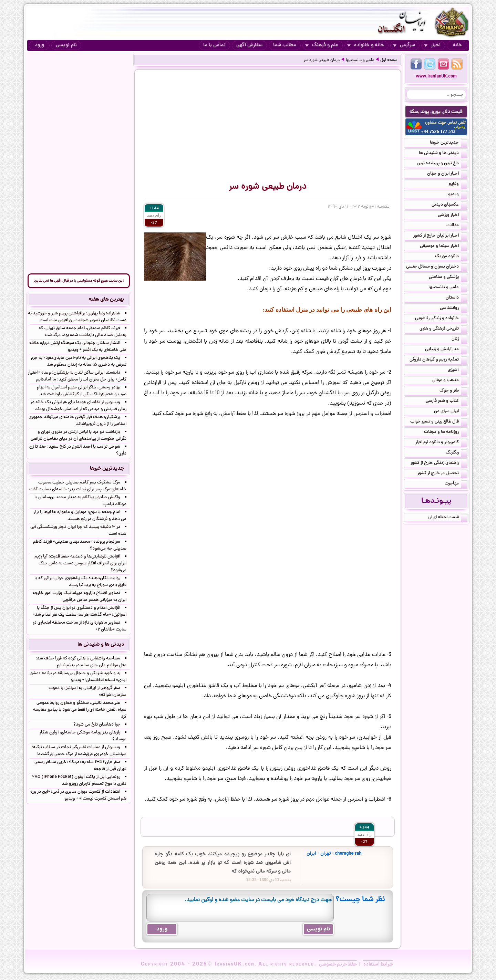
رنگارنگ (456, 453)
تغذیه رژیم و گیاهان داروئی (438, 360)
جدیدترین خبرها (448, 143)
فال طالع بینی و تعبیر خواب (439, 422)
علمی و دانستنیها (360, 60)
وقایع (458, 185)
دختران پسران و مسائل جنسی (437, 267)
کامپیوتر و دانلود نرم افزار (441, 443)
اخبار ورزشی (452, 216)
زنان (459, 340)
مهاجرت (456, 484)
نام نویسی (66, 45)
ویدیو (458, 195)
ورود (39, 45)
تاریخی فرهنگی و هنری (443, 329)
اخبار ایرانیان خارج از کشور (440, 236)
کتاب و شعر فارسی (446, 402)
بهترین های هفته (106, 300)
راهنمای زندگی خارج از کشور (439, 463)
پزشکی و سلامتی (448, 278)
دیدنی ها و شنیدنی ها (443, 154)
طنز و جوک (453, 391)
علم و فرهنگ (322, 45)
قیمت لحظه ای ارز (447, 518)
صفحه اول (389, 60)
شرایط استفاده (378, 965)
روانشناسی (453, 309)
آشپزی (457, 371)
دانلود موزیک (451, 257)
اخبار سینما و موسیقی (443, 247)
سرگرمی (404, 45)
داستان (456, 298)
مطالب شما (285, 45)
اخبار (432, 45)
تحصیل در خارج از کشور (442, 474)
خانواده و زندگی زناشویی (441, 319)
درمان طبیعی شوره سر (322, 60)
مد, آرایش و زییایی (446, 350)
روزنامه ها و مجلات (446, 432)
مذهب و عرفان (450, 381)
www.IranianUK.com (436, 77)
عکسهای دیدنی (449, 205)
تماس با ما (214, 45)
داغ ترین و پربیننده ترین (442, 164)
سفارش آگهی (249, 45)
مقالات (457, 226)
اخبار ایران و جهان (447, 174)
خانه (457, 45)
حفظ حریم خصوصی (338, 965)
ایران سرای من (451, 412)
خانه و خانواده (366, 45)
